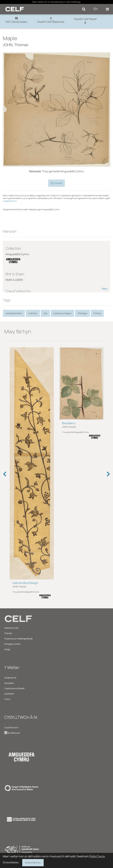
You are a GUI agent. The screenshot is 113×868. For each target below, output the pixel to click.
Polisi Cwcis (97, 856)
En (96, 9)
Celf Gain (33, 313)
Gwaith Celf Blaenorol (51, 20)
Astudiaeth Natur (14, 313)
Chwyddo (56, 183)
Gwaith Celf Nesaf (85, 21)
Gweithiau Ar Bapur (62, 313)
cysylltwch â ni (10, 201)
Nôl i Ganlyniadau (16, 20)
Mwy (105, 289)
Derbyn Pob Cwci (33, 862)
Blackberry (69, 423)
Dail (45, 313)
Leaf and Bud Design (25, 583)
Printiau (97, 313)
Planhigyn (82, 313)
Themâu (8, 633)
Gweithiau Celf (11, 628)
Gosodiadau (11, 862)
